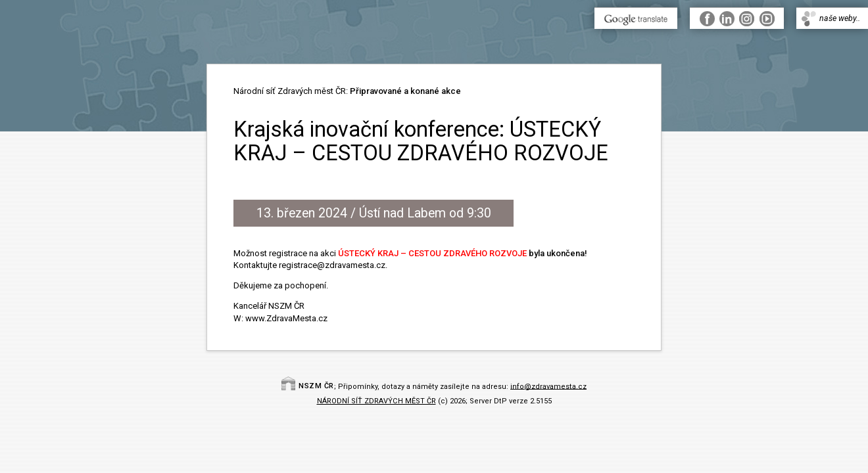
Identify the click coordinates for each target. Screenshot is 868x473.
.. (737, 18)
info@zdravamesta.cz (548, 386)
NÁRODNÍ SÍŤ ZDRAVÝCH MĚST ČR (376, 401)
